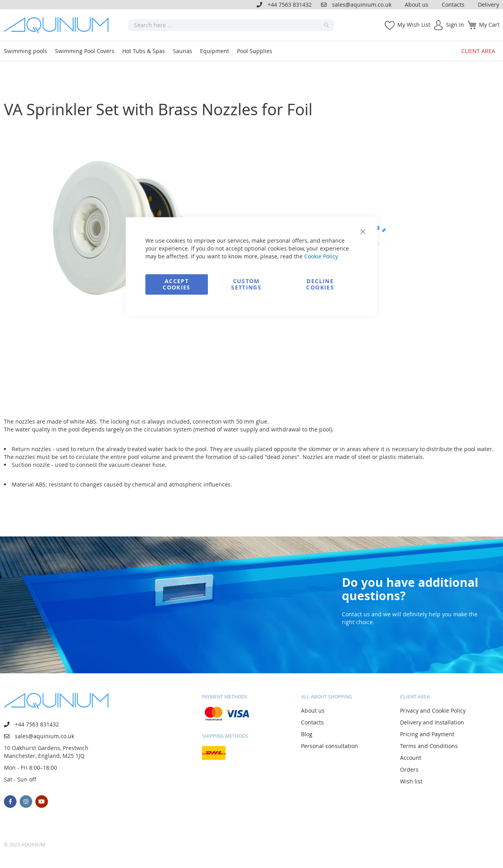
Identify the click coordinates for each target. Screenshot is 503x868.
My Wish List (414, 25)
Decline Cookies (320, 284)
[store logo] (59, 25)
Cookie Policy (321, 256)
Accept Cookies (176, 284)
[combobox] (231, 25)
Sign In (455, 25)
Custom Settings (246, 284)
